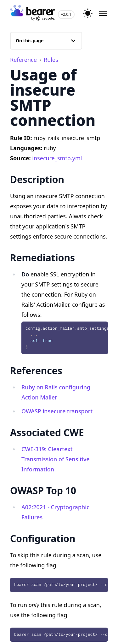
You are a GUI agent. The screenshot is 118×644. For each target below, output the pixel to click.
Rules (51, 60)
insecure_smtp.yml (57, 158)
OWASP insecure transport (57, 411)
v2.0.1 (66, 14)
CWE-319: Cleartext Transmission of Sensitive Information (56, 459)
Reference (24, 60)
